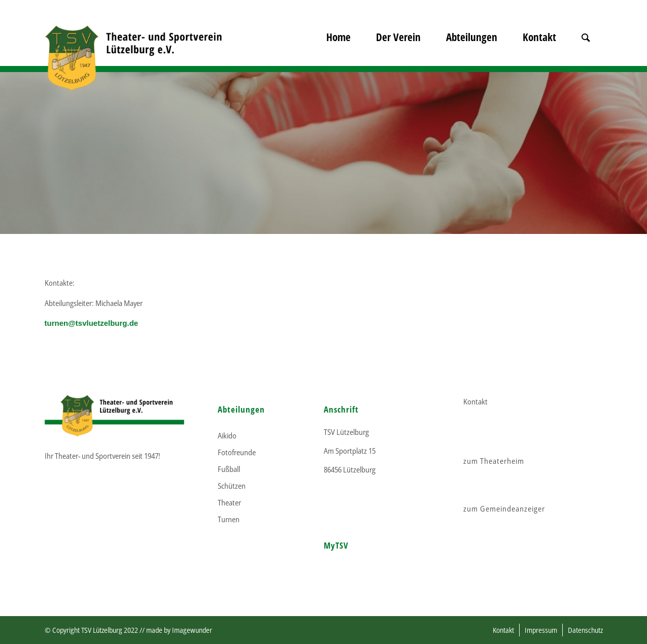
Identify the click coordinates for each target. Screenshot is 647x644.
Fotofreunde (237, 452)
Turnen (229, 519)
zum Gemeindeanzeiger (504, 509)
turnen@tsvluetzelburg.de (92, 323)
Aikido (227, 435)
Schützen (232, 486)
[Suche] (586, 51)
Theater (229, 502)
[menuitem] (338, 51)
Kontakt (475, 401)
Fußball (229, 469)
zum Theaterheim (494, 461)
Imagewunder (192, 630)
